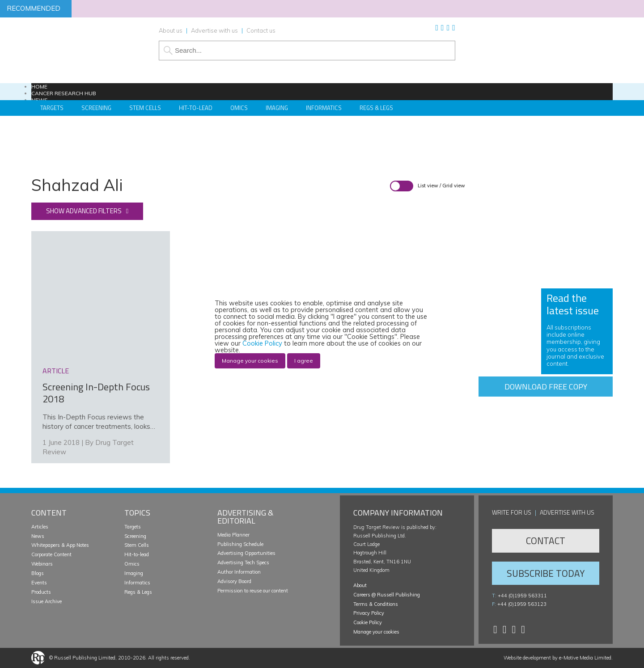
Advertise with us (214, 30)
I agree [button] (304, 361)
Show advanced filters (84, 211)
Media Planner (233, 535)
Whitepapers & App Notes (60, 545)
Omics (239, 108)
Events (39, 583)
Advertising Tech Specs (243, 562)
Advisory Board (234, 581)
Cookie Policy (368, 622)
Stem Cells (145, 108)
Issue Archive (47, 601)
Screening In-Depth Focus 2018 (96, 393)
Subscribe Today (546, 573)
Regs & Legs (376, 108)
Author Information (239, 572)
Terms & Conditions (376, 604)
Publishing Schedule (240, 544)
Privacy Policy (369, 613)
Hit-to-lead (137, 554)
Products (41, 592)
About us (171, 30)
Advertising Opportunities (246, 553)
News (38, 536)
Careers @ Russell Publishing (387, 595)
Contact (546, 541)
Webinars (42, 564)
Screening (135, 536)
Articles (40, 527)
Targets (133, 527)
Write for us (512, 512)
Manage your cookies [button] (376, 632)
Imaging (277, 108)
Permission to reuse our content (253, 591)
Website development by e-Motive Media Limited (557, 658)
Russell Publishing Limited (85, 658)
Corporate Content (51, 554)
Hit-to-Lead (196, 108)
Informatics (324, 108)
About (360, 585)
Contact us (261, 30)
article (56, 371)
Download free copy (546, 387)
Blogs (38, 573)
